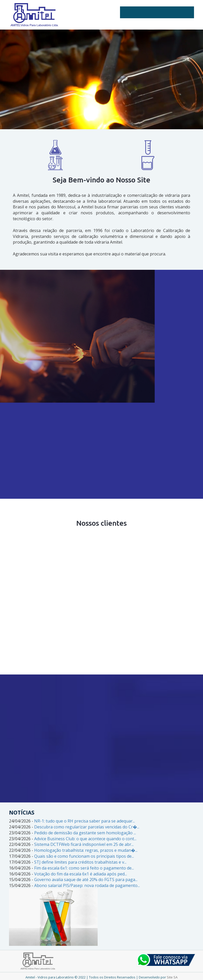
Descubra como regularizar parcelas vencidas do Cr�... (87, 827)
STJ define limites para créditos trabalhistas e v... (80, 862)
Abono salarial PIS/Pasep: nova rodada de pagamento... (87, 885)
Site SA (172, 977)
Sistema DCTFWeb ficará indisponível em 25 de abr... (84, 844)
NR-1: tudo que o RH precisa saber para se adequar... (85, 821)
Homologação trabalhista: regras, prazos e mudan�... (86, 850)
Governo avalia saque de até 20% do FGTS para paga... (86, 880)
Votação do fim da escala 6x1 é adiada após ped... (81, 874)
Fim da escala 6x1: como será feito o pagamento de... (84, 868)
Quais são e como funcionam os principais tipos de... (84, 856)
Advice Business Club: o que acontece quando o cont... (85, 839)
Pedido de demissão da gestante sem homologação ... (85, 833)
